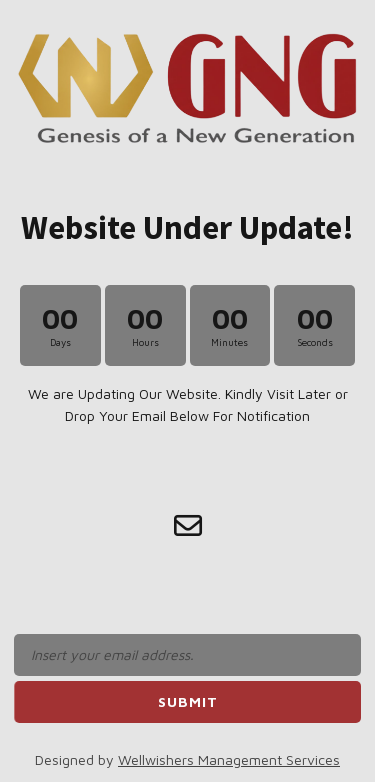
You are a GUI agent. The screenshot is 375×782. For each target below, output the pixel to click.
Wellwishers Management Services (229, 759)
